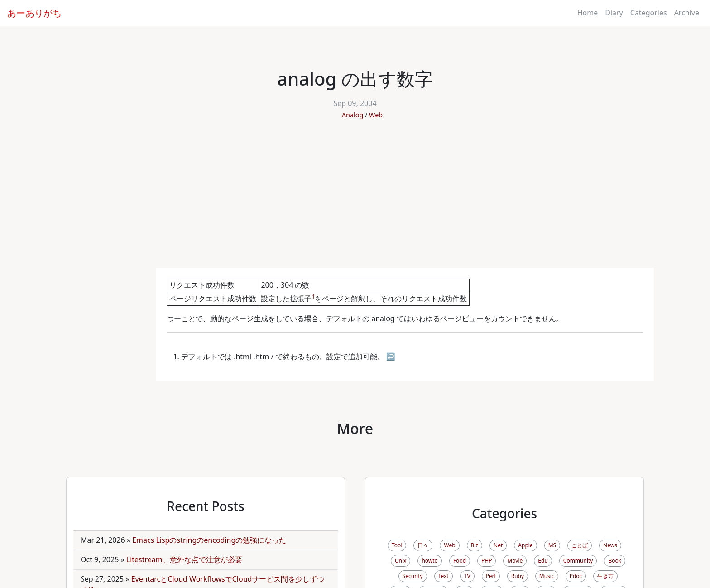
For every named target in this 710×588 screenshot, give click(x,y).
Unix (401, 561)
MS (552, 545)
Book (615, 561)
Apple (525, 545)
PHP (487, 561)
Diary (614, 13)
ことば (580, 545)
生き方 (605, 576)
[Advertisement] (355, 200)
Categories (649, 13)
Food (460, 561)
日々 (423, 545)
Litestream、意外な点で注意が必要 (184, 559)
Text (444, 576)
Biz (475, 545)
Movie (515, 561)
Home (588, 13)
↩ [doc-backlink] (391, 357)
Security (413, 576)
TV (467, 576)
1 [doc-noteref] (313, 296)
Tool (397, 545)
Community (578, 561)
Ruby (518, 576)
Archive (687, 13)
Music (547, 576)
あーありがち (34, 13)
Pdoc (576, 576)
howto (429, 561)
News (610, 545)
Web (376, 115)
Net (498, 545)
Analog (353, 115)
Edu (543, 561)
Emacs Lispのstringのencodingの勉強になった (209, 540)
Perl (491, 576)
